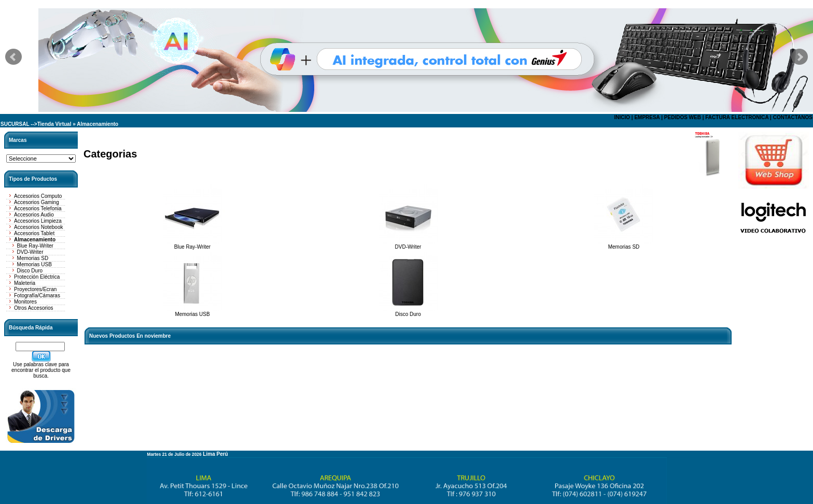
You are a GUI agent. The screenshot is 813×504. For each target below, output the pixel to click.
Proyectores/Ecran (35, 289)
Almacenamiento (97, 124)
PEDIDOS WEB (683, 117)
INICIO (622, 117)
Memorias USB (34, 264)
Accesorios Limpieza (38, 221)
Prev (13, 57)
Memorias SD (33, 258)
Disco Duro (30, 271)
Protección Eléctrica (37, 277)
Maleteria (25, 283)
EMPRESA (647, 117)
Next (800, 57)
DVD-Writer (30, 252)
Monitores (25, 302)
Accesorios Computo (38, 196)
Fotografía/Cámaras (37, 296)
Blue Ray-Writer (35, 246)
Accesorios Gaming (37, 202)
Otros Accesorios (34, 308)
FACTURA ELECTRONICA (737, 117)
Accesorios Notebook (39, 227)
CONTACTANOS (793, 117)
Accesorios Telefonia (38, 208)
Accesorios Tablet (34, 233)
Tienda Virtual (54, 124)
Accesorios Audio (34, 215)
